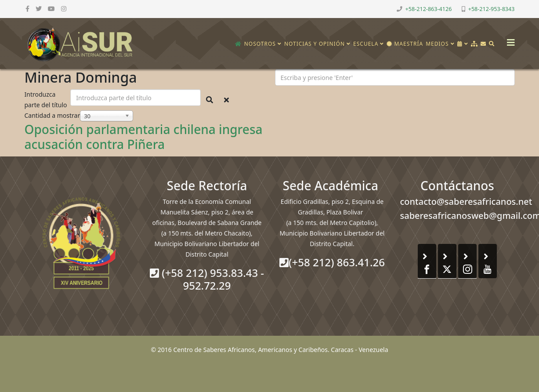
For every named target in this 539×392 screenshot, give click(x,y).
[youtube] (51, 9)
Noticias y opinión (315, 44)
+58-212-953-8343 (492, 9)
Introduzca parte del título (47, 100)
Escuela (366, 44)
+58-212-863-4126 (429, 9)
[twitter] (39, 9)
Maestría (405, 44)
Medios (437, 44)
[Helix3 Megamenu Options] (509, 40)
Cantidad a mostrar (52, 115)
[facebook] (27, 9)
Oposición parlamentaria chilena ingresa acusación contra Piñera (144, 137)
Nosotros (260, 44)
